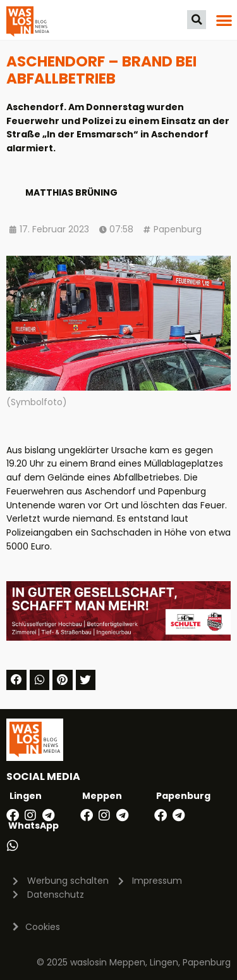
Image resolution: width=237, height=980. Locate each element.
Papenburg (178, 229)
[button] (197, 20)
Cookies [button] (43, 927)
